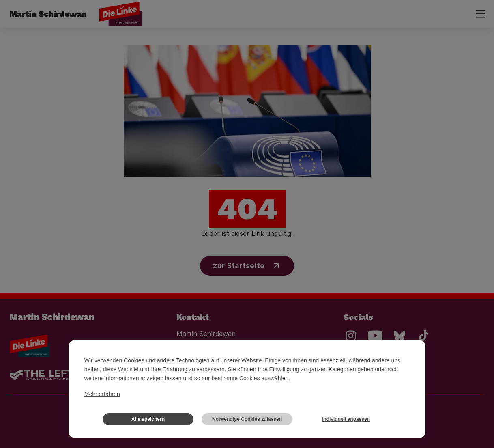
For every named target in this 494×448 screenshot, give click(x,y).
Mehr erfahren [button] (102, 394)
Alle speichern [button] (148, 419)
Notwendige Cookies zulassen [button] (247, 419)
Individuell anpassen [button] (346, 419)
